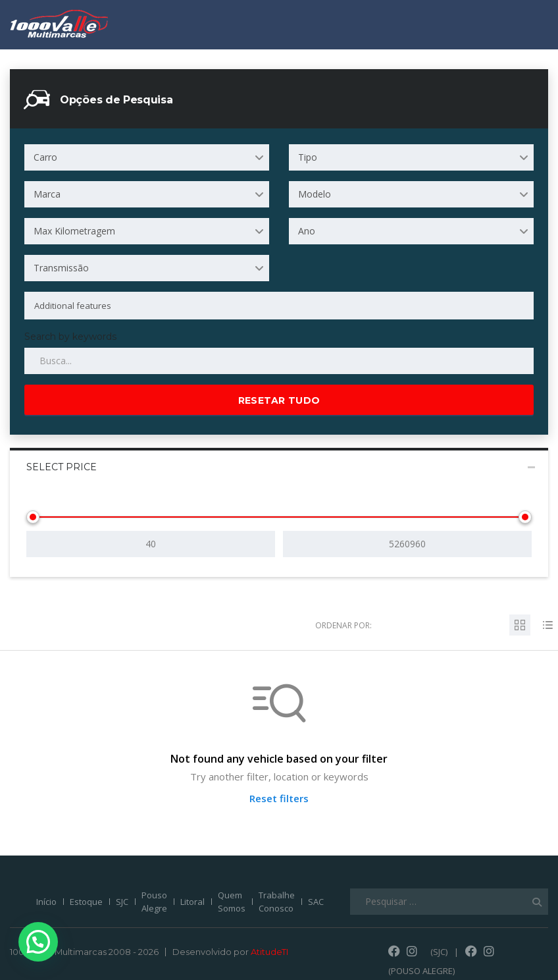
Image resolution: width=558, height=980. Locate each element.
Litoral (192, 902)
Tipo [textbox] (308, 157)
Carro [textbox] (45, 157)
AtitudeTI (269, 952)
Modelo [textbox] (315, 194)
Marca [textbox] (47, 194)
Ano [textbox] (307, 231)
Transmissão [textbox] (61, 268)
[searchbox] (268, 306)
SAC (316, 902)
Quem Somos (232, 902)
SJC (122, 902)
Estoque (86, 902)
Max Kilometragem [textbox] (74, 231)
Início (46, 902)
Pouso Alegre (154, 902)
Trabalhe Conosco (277, 902)
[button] (24, 946)
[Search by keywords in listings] (279, 361)
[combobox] (147, 157)
